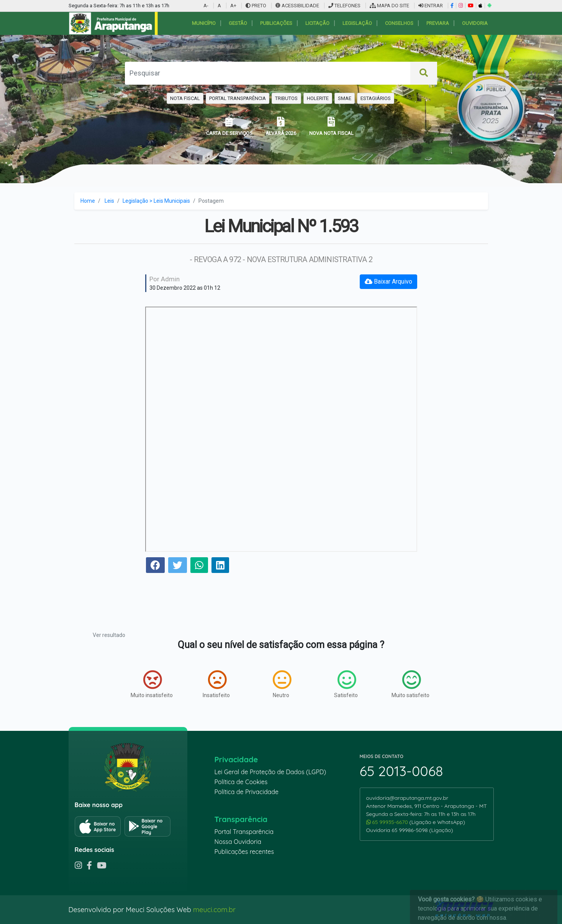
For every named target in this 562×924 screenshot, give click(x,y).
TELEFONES (344, 6)
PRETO (256, 6)
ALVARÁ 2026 (281, 126)
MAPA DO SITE (389, 6)
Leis (109, 201)
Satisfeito (346, 684)
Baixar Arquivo (388, 281)
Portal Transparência (244, 832)
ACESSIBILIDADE (298, 6)
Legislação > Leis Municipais (156, 201)
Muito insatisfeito (152, 684)
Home (88, 201)
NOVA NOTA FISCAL (331, 126)
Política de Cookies (241, 782)
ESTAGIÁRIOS (376, 98)
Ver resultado (109, 635)
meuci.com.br (214, 910)
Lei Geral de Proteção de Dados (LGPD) (270, 772)
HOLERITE (318, 98)
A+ (233, 6)
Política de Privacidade (247, 792)
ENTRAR (431, 6)
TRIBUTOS (286, 98)
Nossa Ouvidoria (238, 842)
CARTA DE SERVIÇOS (229, 126)
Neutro (282, 684)
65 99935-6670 (388, 822)
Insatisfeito (216, 684)
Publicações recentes (244, 852)
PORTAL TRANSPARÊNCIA (238, 98)
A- (206, 6)
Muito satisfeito (410, 684)
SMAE (345, 98)
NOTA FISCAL (185, 98)
